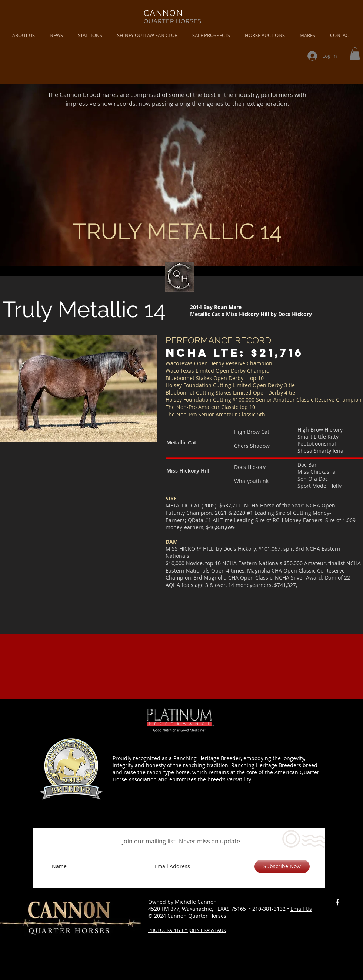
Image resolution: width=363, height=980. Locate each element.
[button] (56, 35)
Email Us (301, 909)
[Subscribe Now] (282, 866)
